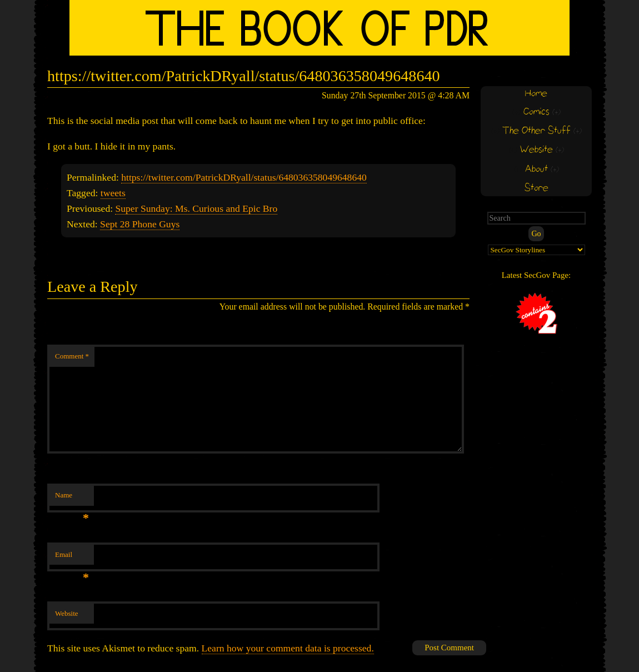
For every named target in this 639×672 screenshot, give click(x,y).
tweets (113, 193)
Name (72, 498)
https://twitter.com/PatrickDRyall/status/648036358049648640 (244, 177)
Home (536, 94)
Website (67, 613)
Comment (72, 356)
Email (72, 558)
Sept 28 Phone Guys (140, 224)
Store (536, 188)
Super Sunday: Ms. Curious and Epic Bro (196, 208)
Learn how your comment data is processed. (288, 648)
